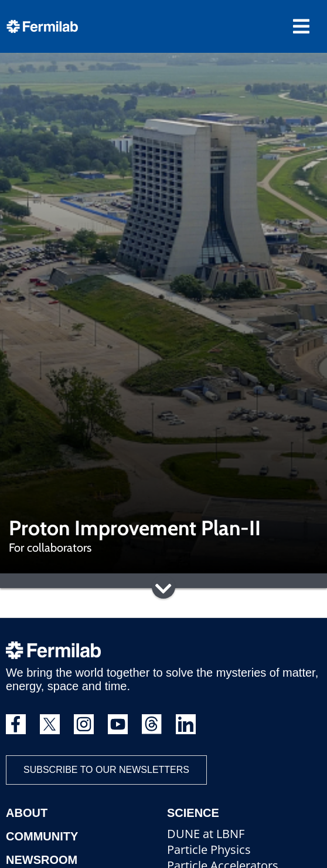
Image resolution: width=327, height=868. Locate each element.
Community (42, 836)
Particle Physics (209, 850)
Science (193, 813)
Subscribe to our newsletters (106, 770)
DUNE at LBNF (206, 834)
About (27, 813)
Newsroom (42, 860)
